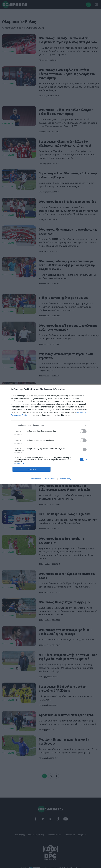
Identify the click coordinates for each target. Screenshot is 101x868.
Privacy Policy (65, 479)
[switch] (83, 431)
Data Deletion (36, 479)
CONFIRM (31, 469)
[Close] (96, 390)
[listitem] (50, 425)
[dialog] (50, 434)
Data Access (50, 479)
